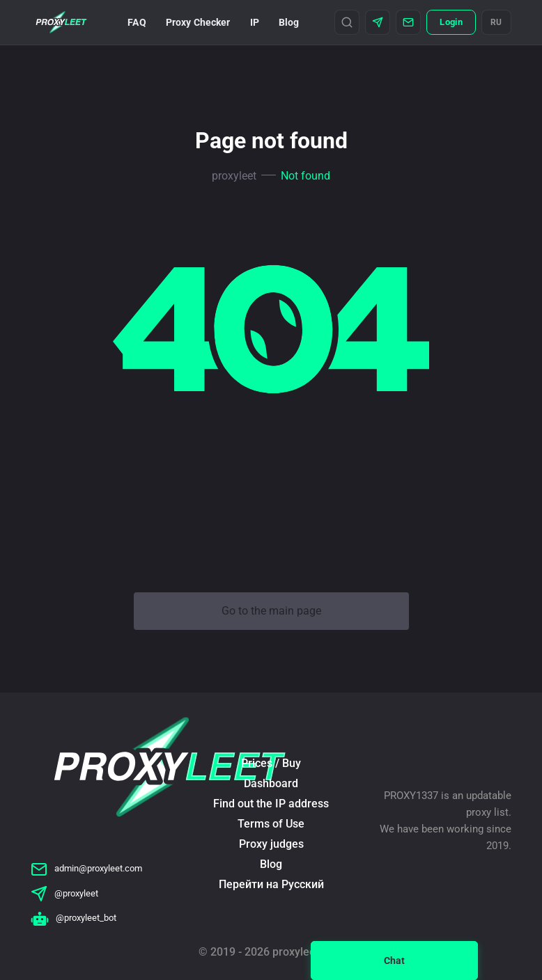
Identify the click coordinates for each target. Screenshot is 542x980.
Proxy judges (271, 844)
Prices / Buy (271, 763)
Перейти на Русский (271, 884)
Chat (394, 961)
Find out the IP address (271, 804)
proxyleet (234, 176)
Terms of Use (271, 824)
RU (496, 22)
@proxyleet (64, 893)
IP (255, 22)
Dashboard (271, 783)
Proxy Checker (198, 22)
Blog (289, 22)
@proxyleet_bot (73, 918)
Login (451, 22)
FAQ (137, 22)
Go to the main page (271, 611)
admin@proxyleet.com (86, 868)
